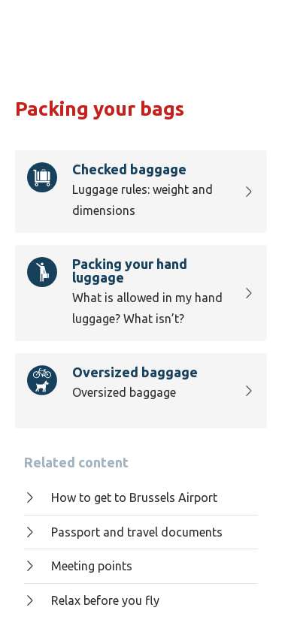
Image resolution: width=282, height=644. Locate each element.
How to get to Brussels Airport (121, 497)
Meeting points (78, 566)
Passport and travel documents (123, 532)
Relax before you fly (92, 600)
